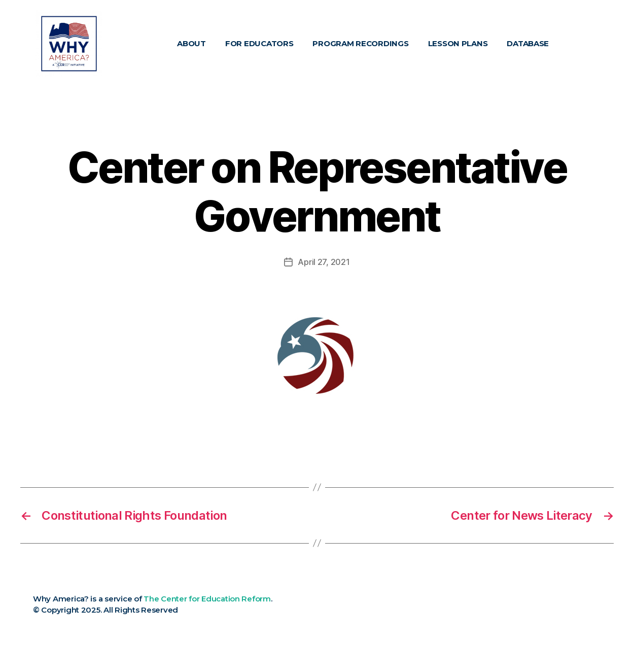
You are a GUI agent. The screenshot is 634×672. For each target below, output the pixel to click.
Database (528, 43)
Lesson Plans (458, 43)
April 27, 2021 (324, 262)
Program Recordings (360, 43)
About (191, 43)
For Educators (259, 43)
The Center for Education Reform (207, 599)
